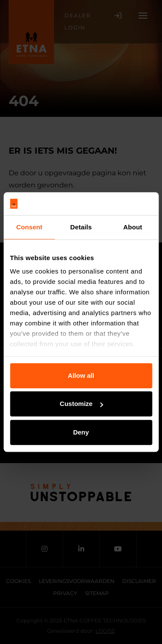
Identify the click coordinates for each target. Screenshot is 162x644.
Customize (81, 404)
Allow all (81, 375)
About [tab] (133, 227)
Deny (81, 432)
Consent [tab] (29, 227)
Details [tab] (81, 227)
